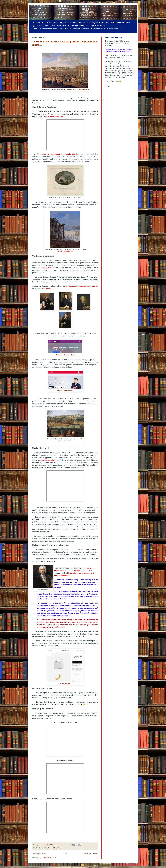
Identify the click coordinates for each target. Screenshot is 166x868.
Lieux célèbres (52, 848)
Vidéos (59, 848)
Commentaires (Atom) (49, 858)
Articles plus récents (39, 854)
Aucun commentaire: (62, 845)
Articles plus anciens (91, 854)
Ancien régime (43, 848)
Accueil (65, 854)
